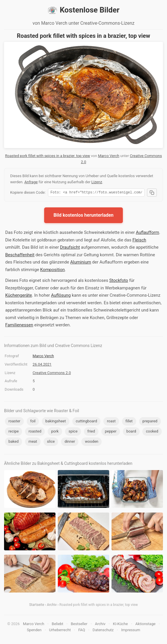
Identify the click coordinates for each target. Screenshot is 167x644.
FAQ (82, 631)
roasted (35, 432)
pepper (111, 432)
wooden (91, 442)
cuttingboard (87, 422)
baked (14, 442)
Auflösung (61, 296)
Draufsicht (70, 248)
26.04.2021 (42, 365)
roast (111, 422)
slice (51, 442)
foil (33, 422)
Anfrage (31, 182)
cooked (152, 432)
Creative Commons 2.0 (52, 374)
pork (55, 432)
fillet (129, 422)
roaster (14, 422)
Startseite (37, 606)
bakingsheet (56, 422)
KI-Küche (120, 625)
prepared (150, 422)
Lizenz (97, 182)
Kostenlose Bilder (84, 10)
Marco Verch (108, 156)
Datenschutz (103, 631)
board (131, 432)
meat (33, 442)
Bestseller (79, 625)
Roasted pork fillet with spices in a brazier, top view (48, 156)
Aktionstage (145, 625)
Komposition (52, 271)
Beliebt (58, 625)
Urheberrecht (60, 631)
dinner (70, 442)
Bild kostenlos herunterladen (83, 216)
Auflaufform (148, 233)
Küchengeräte (19, 296)
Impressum (131, 631)
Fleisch (139, 241)
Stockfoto (119, 281)
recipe (14, 432)
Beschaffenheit (20, 256)
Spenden (34, 631)
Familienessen (19, 326)
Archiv (52, 606)
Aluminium (81, 263)
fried (91, 432)
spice (73, 432)
